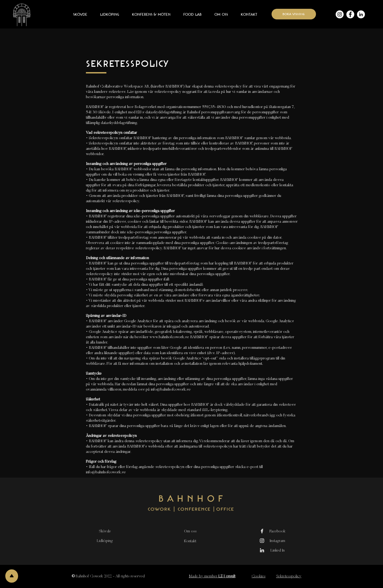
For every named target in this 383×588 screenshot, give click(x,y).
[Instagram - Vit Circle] (340, 14)
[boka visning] (294, 14)
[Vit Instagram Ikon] (262, 541)
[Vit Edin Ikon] (262, 550)
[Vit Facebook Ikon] (262, 531)
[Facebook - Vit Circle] (350, 14)
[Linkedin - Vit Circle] (361, 14)
